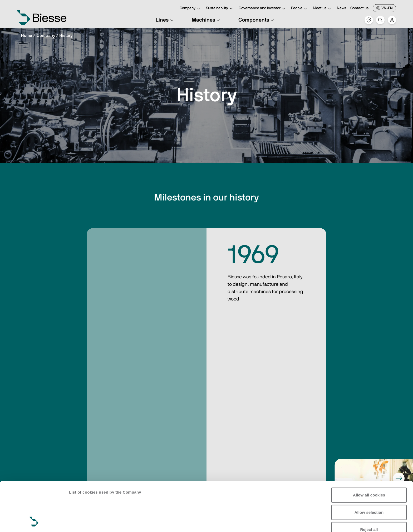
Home (27, 36)
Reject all (369, 483)
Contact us (359, 8)
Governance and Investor (263, 9)
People (300, 9)
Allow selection (369, 466)
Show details (81, 522)
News (341, 8)
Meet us (323, 9)
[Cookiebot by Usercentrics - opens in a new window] (34, 522)
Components (257, 20)
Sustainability (220, 9)
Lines (165, 20)
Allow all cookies (369, 449)
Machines (207, 20)
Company (191, 9)
